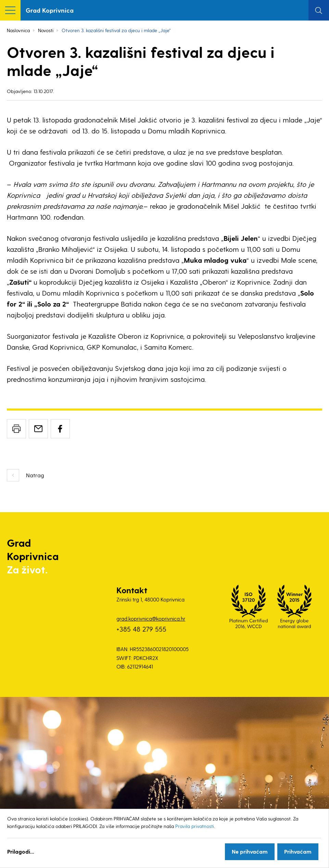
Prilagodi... (21, 851)
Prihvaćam (298, 851)
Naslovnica (18, 30)
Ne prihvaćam (250, 851)
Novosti (46, 30)
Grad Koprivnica (50, 10)
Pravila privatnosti (195, 826)
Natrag (35, 475)
